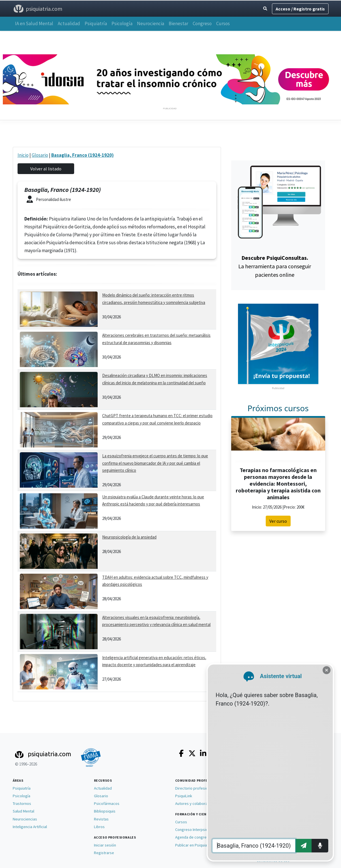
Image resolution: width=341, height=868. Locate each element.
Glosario (40, 155)
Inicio (23, 155)
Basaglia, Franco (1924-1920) (82, 155)
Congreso (202, 23)
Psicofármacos (107, 803)
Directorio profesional (194, 788)
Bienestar (178, 23)
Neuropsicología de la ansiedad (129, 537)
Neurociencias (25, 819)
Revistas (101, 819)
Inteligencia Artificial (30, 827)
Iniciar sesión (105, 845)
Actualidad (69, 23)
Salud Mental (23, 811)
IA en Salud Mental (34, 23)
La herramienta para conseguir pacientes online (275, 266)
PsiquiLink (184, 796)
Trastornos (22, 803)
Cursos (223, 23)
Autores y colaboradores (196, 803)
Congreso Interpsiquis (194, 830)
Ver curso (278, 521)
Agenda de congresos (194, 837)
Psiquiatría (96, 23)
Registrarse (104, 853)
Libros (99, 827)
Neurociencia (151, 23)
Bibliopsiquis (105, 811)
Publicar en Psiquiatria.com (198, 845)
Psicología (122, 23)
